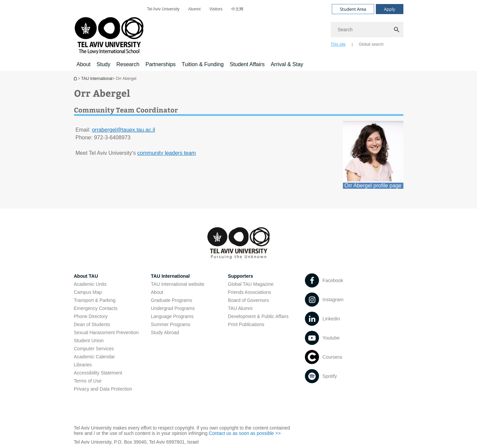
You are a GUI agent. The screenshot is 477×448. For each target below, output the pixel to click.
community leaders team (166, 153)
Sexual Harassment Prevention (106, 332)
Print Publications (246, 324)
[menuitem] (163, 9)
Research (128, 64)
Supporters (241, 276)
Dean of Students (92, 324)
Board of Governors (248, 300)
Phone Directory (91, 316)
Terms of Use (88, 381)
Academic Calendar (94, 357)
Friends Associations (249, 292)
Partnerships (161, 64)
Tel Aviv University (163, 9)
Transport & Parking (95, 300)
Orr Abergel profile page (373, 186)
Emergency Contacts (96, 308)
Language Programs (172, 316)
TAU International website (178, 284)
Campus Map (88, 292)
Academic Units (90, 284)
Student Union (89, 341)
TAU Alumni (240, 308)
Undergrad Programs (173, 308)
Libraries (83, 365)
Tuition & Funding (203, 64)
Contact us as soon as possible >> (245, 433)
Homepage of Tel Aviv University (76, 78)
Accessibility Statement (98, 373)
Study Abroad (165, 332)
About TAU (86, 276)
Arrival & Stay (287, 64)
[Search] (367, 30)
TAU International (97, 79)
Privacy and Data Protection (103, 389)
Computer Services (94, 349)
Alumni (194, 9)
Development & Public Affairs (258, 316)
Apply (390, 9)
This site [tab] (338, 44)
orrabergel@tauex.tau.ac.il (123, 130)
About (84, 64)
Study (103, 64)
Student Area (353, 9)
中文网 (237, 9)
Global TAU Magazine (251, 284)
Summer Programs (171, 324)
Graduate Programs (172, 300)
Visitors (216, 9)
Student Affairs (247, 64)
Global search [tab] (371, 44)
